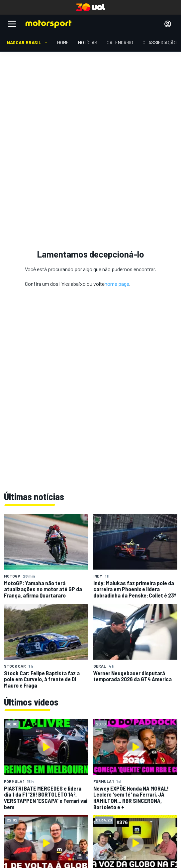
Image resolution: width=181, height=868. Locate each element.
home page (117, 284)
